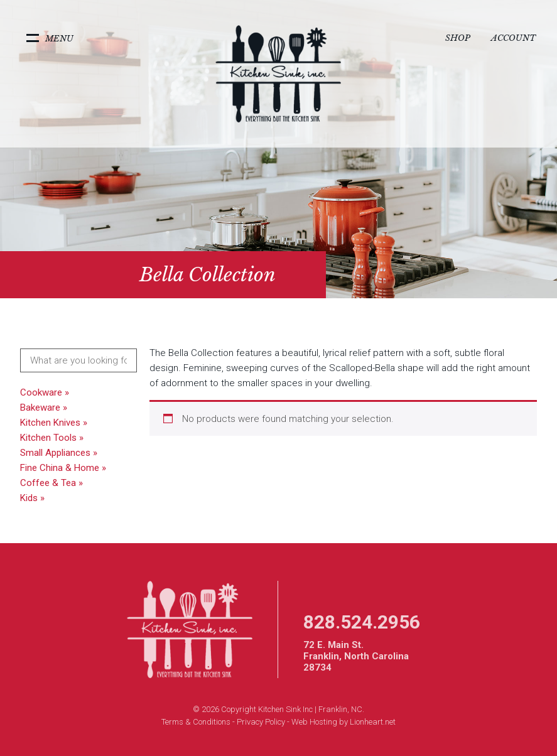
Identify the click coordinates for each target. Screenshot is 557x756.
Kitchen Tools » (52, 438)
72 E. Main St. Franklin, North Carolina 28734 (356, 656)
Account (513, 38)
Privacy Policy (261, 722)
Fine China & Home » (63, 468)
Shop (458, 38)
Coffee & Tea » (51, 483)
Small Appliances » (59, 453)
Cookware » (45, 392)
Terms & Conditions (196, 722)
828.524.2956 (362, 622)
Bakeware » (44, 408)
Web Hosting (314, 722)
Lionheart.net (373, 722)
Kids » (32, 498)
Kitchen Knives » (54, 423)
